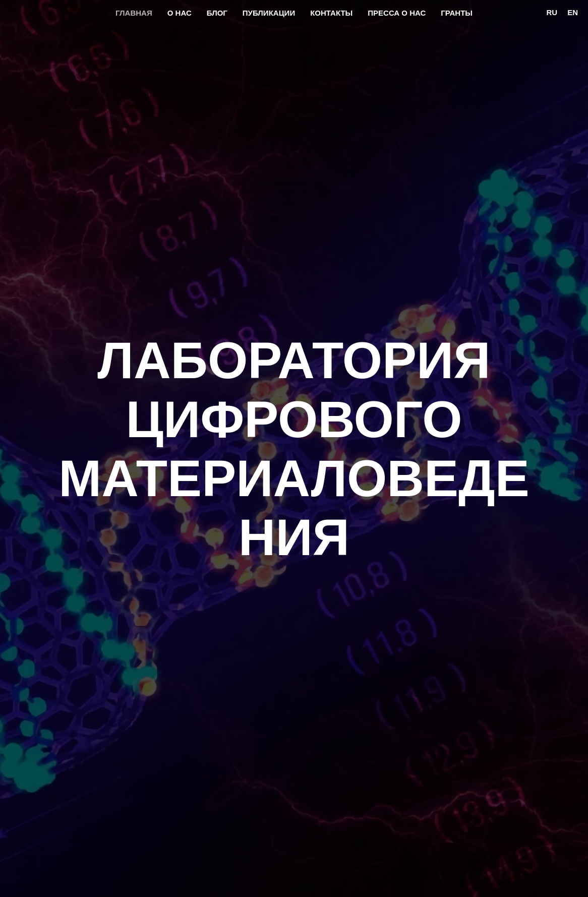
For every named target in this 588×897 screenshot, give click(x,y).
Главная (134, 13)
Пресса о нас (397, 13)
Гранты (457, 13)
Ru (552, 12)
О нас (180, 13)
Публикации (269, 13)
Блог (217, 13)
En (573, 12)
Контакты (331, 13)
